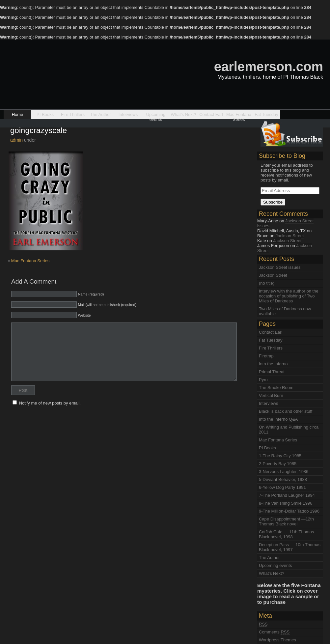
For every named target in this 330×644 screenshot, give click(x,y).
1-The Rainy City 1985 (280, 456)
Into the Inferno (273, 364)
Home (18, 114)
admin (16, 140)
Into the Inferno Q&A (278, 419)
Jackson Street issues (285, 223)
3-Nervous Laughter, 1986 (284, 472)
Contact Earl (211, 114)
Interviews (128, 114)
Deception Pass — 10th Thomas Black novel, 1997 (290, 547)
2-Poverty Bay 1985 (278, 464)
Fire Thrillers (73, 114)
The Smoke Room (276, 388)
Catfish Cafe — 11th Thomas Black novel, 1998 (286, 534)
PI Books (45, 114)
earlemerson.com (269, 67)
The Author (100, 114)
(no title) (267, 283)
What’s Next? (183, 114)
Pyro (263, 380)
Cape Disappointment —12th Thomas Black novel (286, 521)
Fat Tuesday (266, 114)
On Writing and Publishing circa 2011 (289, 430)
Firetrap (266, 356)
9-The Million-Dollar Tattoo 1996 (289, 511)
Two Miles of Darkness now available (285, 311)
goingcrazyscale (39, 130)
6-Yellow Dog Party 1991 (282, 487)
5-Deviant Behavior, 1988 (283, 479)
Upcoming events (156, 115)
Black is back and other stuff (286, 411)
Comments (274, 632)
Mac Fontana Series (239, 115)
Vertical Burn (271, 395)
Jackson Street (290, 236)
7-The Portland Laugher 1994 (287, 495)
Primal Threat (272, 372)
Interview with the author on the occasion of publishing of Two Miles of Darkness (289, 296)
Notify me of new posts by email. (50, 403)
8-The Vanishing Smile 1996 (286, 503)
